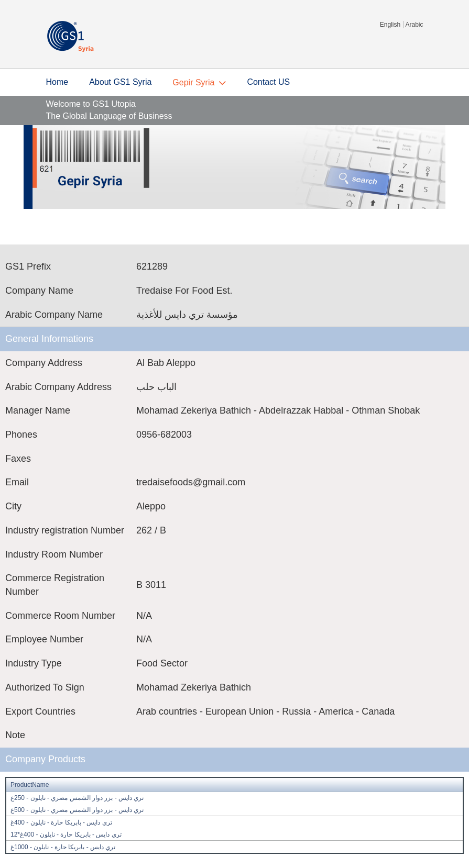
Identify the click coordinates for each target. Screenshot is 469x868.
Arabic (414, 25)
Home (57, 82)
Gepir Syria (193, 82)
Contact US (268, 82)
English (390, 25)
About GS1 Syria (120, 82)
